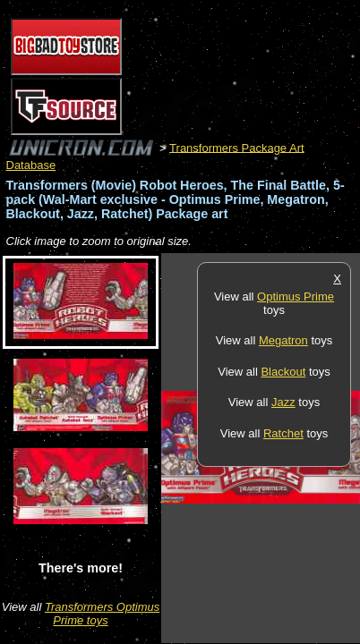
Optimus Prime (296, 297)
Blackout (283, 372)
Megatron (283, 340)
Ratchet (283, 433)
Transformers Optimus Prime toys (102, 614)
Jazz (283, 402)
